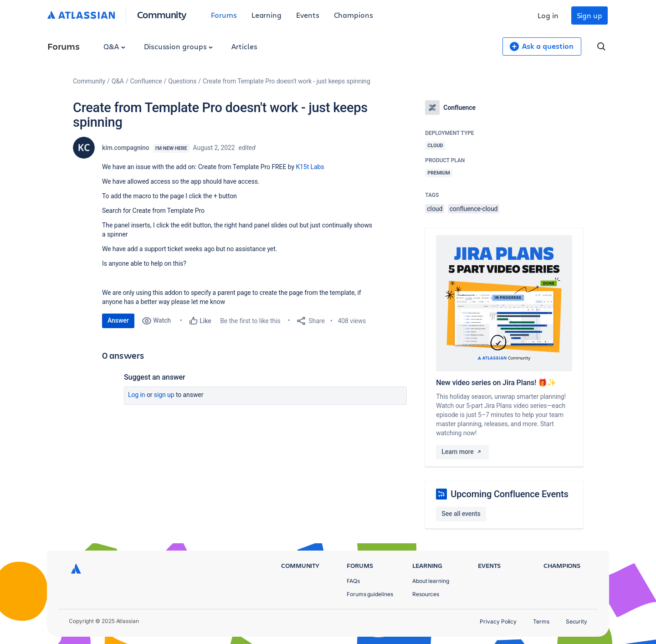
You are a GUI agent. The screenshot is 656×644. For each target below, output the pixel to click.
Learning (266, 15)
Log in (548, 15)
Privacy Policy (498, 621)
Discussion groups (179, 46)
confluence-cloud (474, 209)
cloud (435, 209)
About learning (431, 581)
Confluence (146, 81)
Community (162, 14)
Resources (426, 594)
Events (308, 15)
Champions (354, 15)
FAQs (353, 581)
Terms (541, 621)
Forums (224, 15)
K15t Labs (310, 167)
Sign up (589, 15)
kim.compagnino (126, 148)
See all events (461, 514)
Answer (118, 320)
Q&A (114, 46)
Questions (182, 81)
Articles (244, 46)
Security (577, 621)
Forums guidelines (370, 594)
